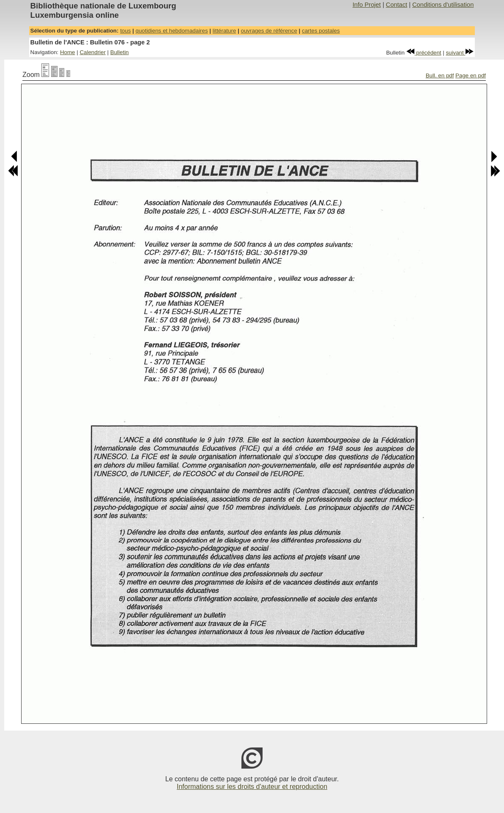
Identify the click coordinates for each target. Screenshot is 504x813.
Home (68, 52)
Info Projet (367, 5)
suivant (460, 53)
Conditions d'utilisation (443, 5)
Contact (397, 5)
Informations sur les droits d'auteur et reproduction (252, 787)
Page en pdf (471, 75)
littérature (225, 31)
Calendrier (93, 52)
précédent (424, 53)
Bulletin (120, 52)
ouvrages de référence (269, 31)
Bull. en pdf (440, 75)
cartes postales (321, 31)
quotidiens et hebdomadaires (171, 31)
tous (125, 31)
